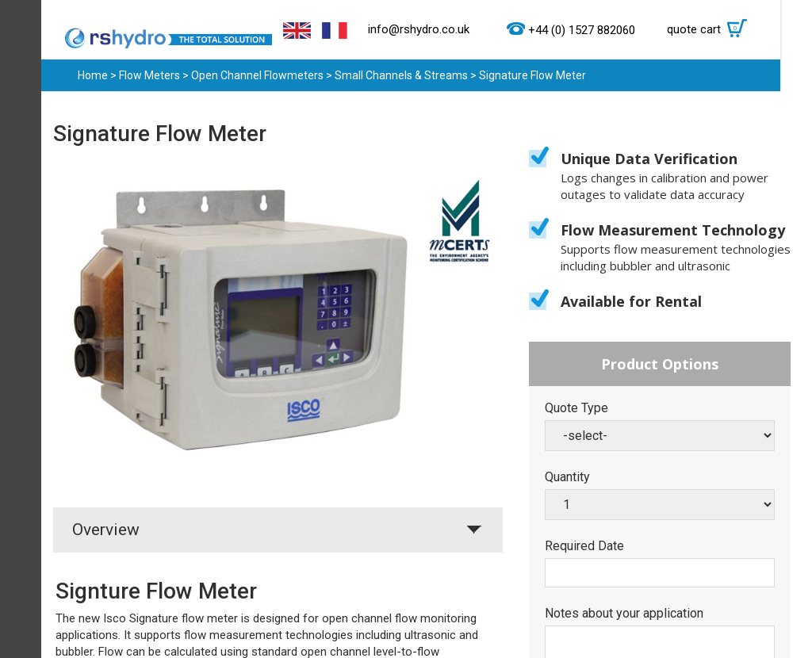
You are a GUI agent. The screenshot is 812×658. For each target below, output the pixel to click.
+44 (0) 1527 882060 (582, 30)
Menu (21, 329)
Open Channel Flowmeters (257, 75)
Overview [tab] (106, 530)
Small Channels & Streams (401, 75)
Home (93, 75)
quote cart (711, 29)
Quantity (567, 477)
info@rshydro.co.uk (419, 29)
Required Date (584, 546)
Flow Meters (149, 75)
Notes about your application (624, 614)
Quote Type (576, 408)
